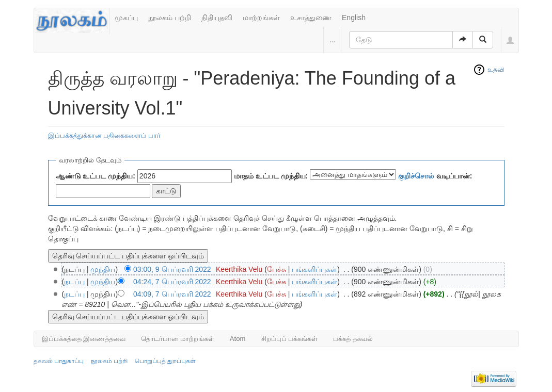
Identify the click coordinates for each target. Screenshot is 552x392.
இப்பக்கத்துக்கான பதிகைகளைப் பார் (104, 135)
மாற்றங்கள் (261, 18)
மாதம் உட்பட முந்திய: (271, 176)
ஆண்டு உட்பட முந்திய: (96, 176)
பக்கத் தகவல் (353, 339)
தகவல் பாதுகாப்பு (59, 361)
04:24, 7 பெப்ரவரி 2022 (172, 282)
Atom (238, 339)
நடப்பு (74, 282)
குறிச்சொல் (416, 176)
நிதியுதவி (217, 18)
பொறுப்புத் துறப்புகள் (165, 361)
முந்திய (103, 269)
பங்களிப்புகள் (314, 269)
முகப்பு (126, 18)
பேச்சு (277, 269)
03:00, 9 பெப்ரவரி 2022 (172, 269)
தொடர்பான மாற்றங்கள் (178, 339)
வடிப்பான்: (435, 176)
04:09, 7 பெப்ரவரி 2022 (172, 294)
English (354, 18)
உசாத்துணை (311, 18)
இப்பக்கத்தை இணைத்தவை (84, 339)
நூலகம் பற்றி (170, 18)
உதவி (496, 70)
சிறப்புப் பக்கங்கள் (290, 339)
